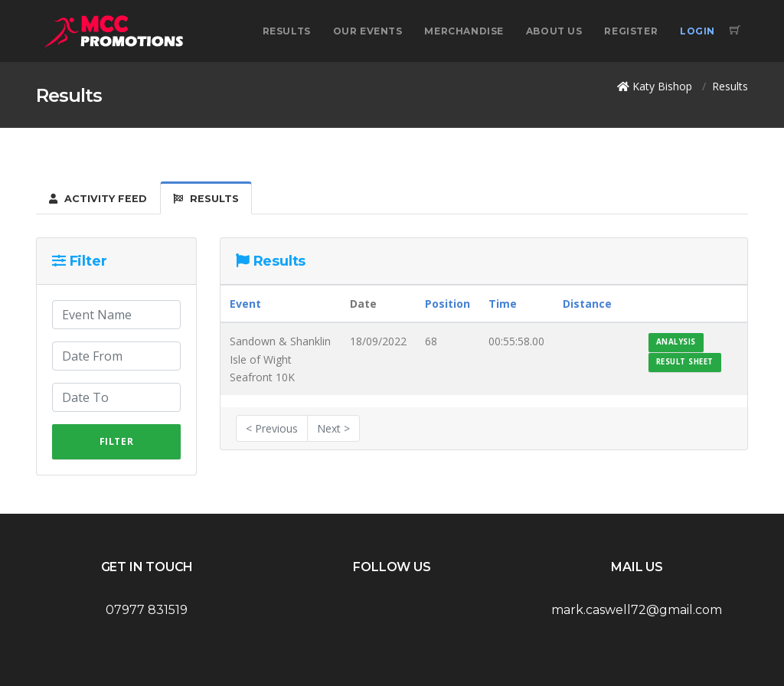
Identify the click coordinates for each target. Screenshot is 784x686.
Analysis (676, 342)
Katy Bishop (662, 86)
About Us (554, 31)
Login (697, 31)
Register (631, 31)
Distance (587, 304)
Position (448, 304)
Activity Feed (98, 199)
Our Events (368, 31)
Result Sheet (685, 362)
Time (503, 304)
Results (287, 31)
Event (245, 304)
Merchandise (464, 31)
